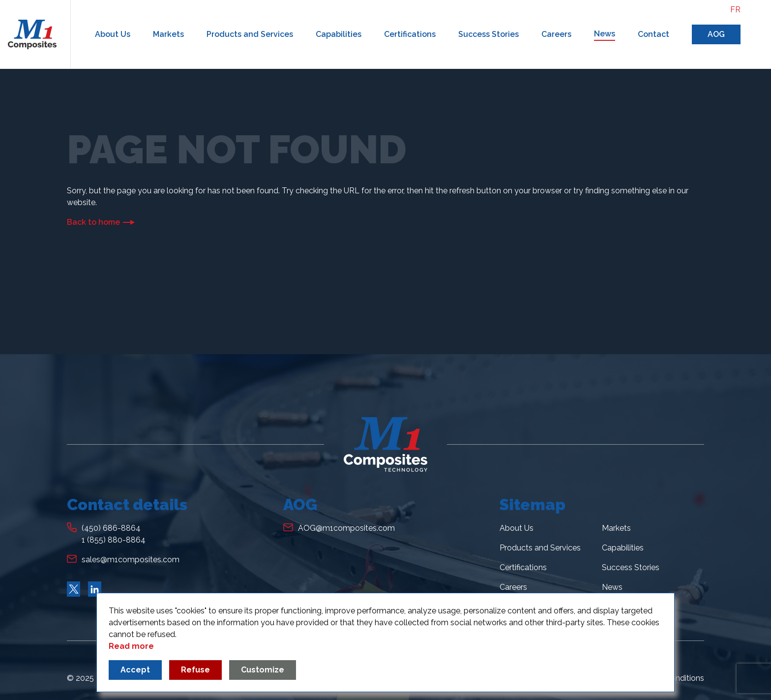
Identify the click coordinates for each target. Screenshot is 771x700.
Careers (556, 34)
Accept (135, 670)
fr (735, 10)
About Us (113, 34)
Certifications (410, 34)
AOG (716, 34)
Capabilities (339, 34)
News (605, 34)
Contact (653, 34)
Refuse (195, 670)
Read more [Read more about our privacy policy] (131, 646)
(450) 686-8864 (111, 528)
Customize (263, 670)
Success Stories (489, 34)
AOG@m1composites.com (346, 528)
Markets (168, 34)
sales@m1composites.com (131, 560)
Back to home (93, 222)
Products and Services (250, 34)
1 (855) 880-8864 (114, 540)
